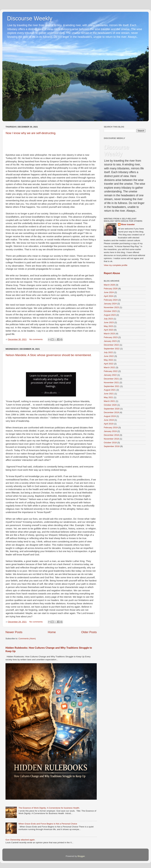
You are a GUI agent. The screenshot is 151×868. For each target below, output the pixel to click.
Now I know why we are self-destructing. (31, 133)
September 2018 (112, 446)
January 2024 (110, 304)
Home (52, 632)
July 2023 (108, 319)
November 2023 (111, 307)
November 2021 (111, 382)
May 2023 (108, 326)
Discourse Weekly (30, 18)
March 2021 (109, 401)
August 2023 (110, 315)
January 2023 (110, 341)
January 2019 (110, 431)
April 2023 (109, 330)
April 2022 (109, 364)
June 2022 (109, 356)
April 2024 (109, 296)
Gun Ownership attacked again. (20, 840)
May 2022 (108, 360)
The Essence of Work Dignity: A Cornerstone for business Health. (49, 808)
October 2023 (110, 311)
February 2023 (111, 337)
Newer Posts (14, 632)
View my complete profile (116, 265)
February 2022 (111, 371)
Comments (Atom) (27, 639)
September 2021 (112, 386)
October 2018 (110, 443)
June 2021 (109, 394)
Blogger (81, 856)
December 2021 (111, 379)
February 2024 (111, 300)
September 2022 (112, 349)
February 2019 (111, 427)
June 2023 (109, 322)
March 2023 (109, 334)
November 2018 (111, 439)
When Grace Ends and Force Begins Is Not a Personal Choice (48, 824)
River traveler (128, 224)
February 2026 (111, 289)
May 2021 (108, 397)
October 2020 (110, 405)
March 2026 (109, 285)
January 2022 (110, 375)
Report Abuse (112, 273)
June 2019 (109, 420)
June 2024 (109, 292)
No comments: (37, 339)
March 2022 (109, 367)
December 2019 (111, 412)
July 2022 (108, 352)
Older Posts (89, 632)
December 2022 (111, 345)
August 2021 (110, 390)
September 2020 (112, 409)
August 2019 (110, 416)
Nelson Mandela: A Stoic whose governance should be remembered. (49, 355)
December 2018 (111, 435)
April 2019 (109, 424)
